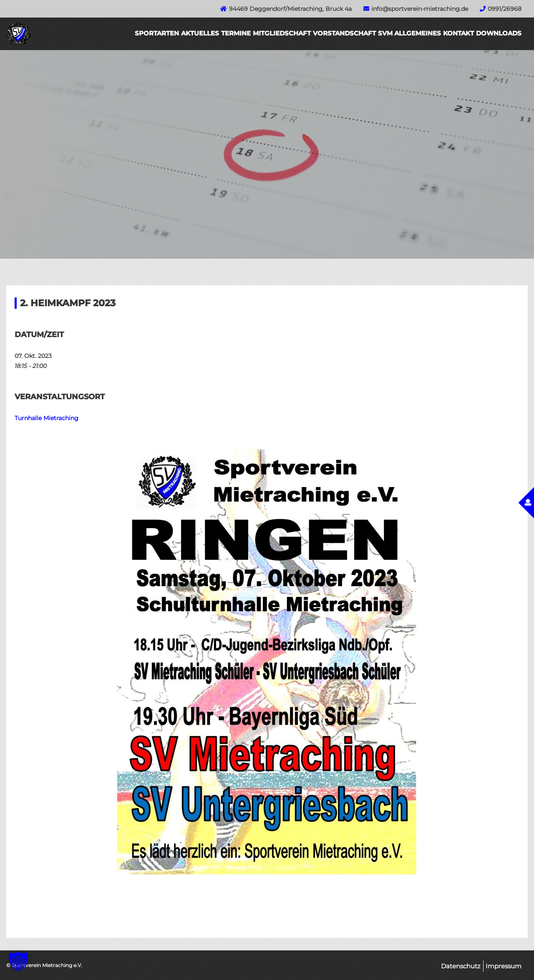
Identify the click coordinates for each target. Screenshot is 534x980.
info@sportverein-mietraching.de (420, 9)
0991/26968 (505, 9)
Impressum (504, 966)
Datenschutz (461, 966)
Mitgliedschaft (282, 33)
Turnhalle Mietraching (47, 418)
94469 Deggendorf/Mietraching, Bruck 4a (290, 9)
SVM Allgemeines (409, 33)
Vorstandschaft (344, 33)
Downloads (499, 33)
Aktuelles (200, 33)
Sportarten (157, 33)
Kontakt (458, 33)
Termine (236, 33)
